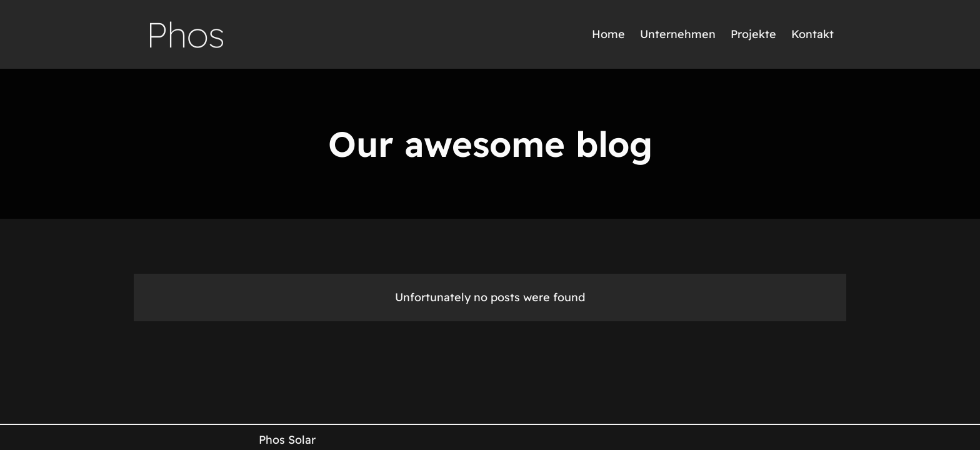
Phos (186, 34)
